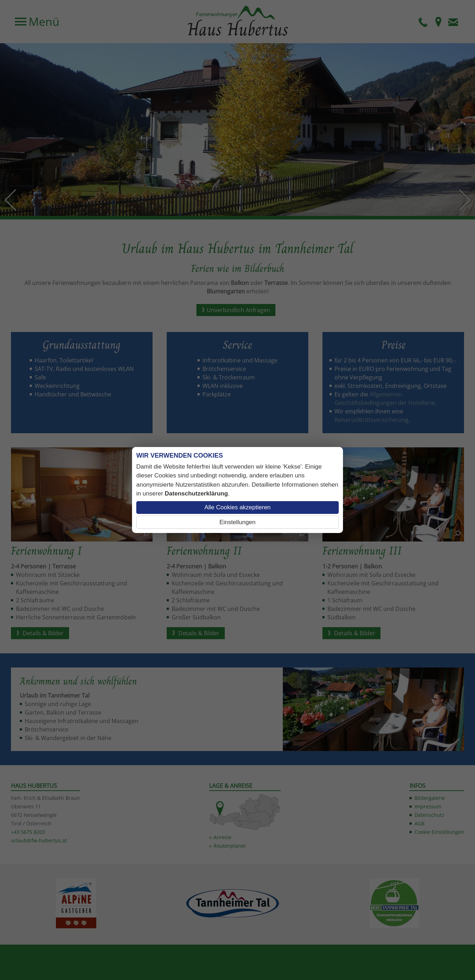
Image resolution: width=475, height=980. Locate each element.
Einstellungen (237, 522)
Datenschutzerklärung (196, 494)
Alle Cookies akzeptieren (237, 507)
